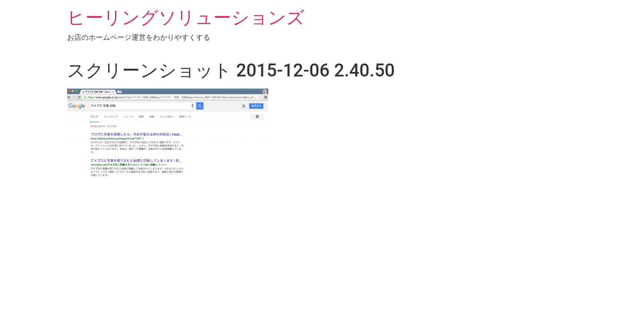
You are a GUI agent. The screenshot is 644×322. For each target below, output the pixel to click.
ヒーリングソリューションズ (186, 18)
